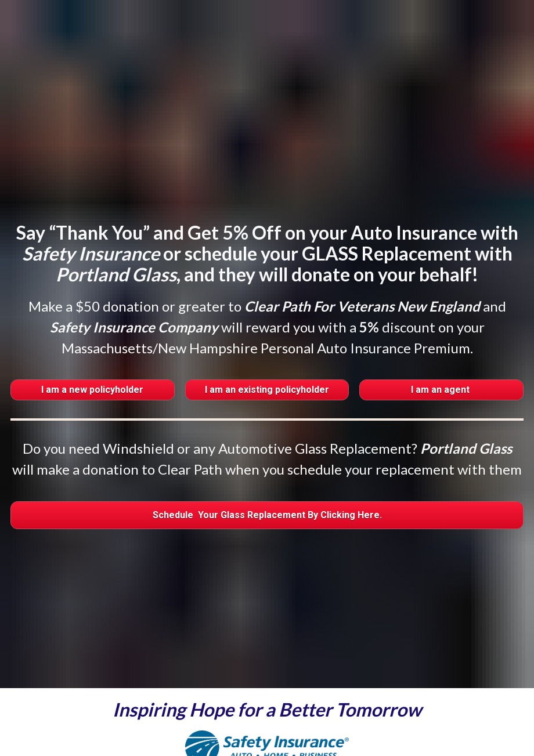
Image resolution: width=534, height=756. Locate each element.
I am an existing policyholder (267, 356)
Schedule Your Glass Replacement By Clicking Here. (267, 481)
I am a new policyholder (92, 356)
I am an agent (441, 356)
